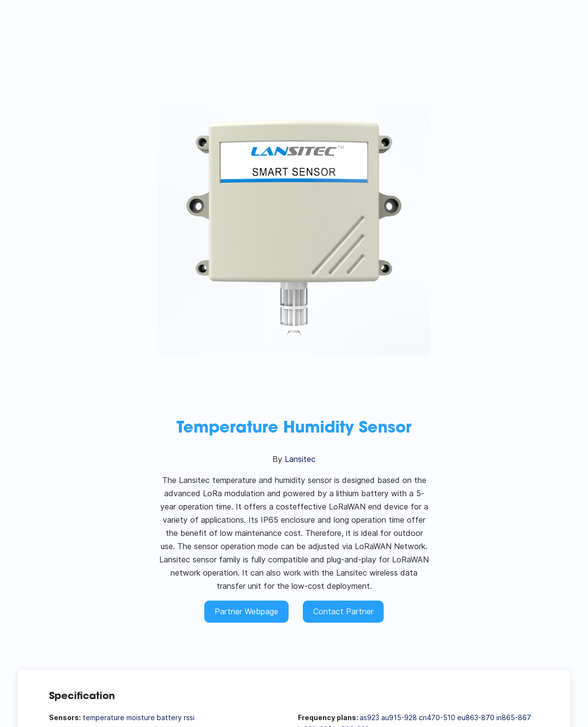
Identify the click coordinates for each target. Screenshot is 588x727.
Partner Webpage (246, 611)
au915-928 (399, 717)
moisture (141, 717)
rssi (189, 717)
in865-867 (514, 717)
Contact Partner (343, 611)
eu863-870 (476, 717)
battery (169, 717)
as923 (369, 717)
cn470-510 (437, 717)
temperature (104, 717)
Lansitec (300, 459)
